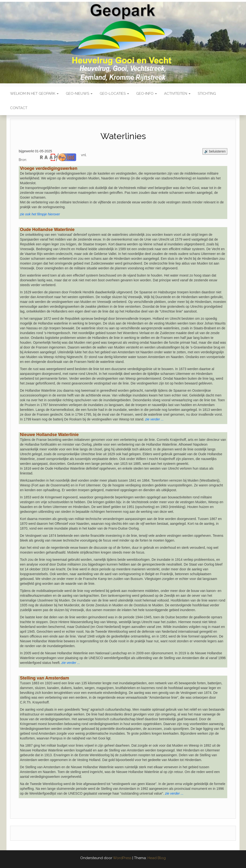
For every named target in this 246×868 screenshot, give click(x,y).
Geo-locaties (114, 94)
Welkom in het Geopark (34, 94)
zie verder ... (71, 663)
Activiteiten (177, 94)
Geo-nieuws (79, 94)
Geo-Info (147, 94)
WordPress (122, 858)
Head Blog (157, 858)
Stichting (207, 94)
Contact (19, 108)
